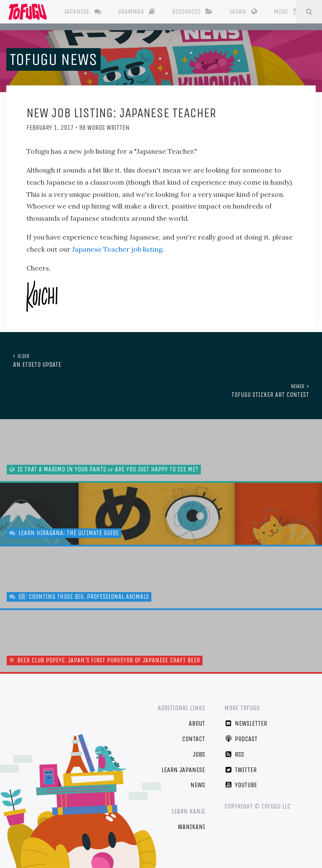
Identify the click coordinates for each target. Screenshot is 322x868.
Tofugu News (53, 59)
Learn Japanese (183, 770)
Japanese (82, 12)
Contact (193, 739)
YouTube (241, 785)
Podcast (241, 739)
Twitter (240, 770)
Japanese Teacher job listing (117, 249)
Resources (192, 12)
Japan (243, 12)
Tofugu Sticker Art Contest (158, 390)
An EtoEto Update (164, 360)
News (198, 785)
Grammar (136, 12)
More (286, 12)
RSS (234, 754)
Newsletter (246, 723)
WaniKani (191, 827)
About (197, 723)
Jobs (199, 754)
